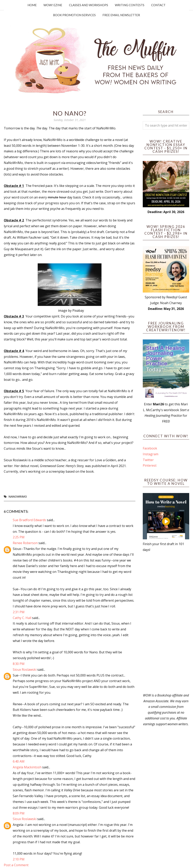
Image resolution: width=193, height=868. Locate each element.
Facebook (150, 448)
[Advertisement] (166, 623)
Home (32, 5)
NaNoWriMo (18, 496)
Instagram (151, 454)
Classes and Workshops (89, 5)
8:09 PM (19, 813)
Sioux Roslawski (25, 670)
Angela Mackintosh (27, 767)
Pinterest (150, 465)
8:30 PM (19, 664)
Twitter (148, 460)
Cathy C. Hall (22, 618)
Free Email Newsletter (121, 15)
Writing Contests (130, 5)
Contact (158, 5)
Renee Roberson (25, 543)
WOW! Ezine (53, 5)
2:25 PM (19, 537)
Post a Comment (16, 865)
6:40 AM (19, 761)
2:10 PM (19, 859)
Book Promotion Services (74, 15)
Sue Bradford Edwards (29, 520)
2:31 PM (19, 612)
